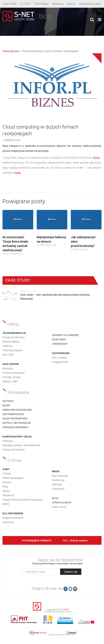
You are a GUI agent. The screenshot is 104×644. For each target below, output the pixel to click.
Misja (5, 487)
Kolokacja (8, 368)
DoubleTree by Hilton (90, 4)
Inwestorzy (8, 522)
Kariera (6, 491)
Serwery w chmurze (66, 335)
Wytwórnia (58, 4)
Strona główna (11, 51)
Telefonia (7, 346)
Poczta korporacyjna (14, 373)
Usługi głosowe (60, 362)
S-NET (66, 609)
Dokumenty (58, 489)
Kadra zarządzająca (13, 478)
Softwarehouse (13, 414)
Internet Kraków (11, 342)
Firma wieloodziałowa (17, 410)
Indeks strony (59, 507)
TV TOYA (25, 4)
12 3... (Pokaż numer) (75, 540)
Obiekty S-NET (10, 381)
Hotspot (8, 401)
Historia (7, 482)
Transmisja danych (12, 350)
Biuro (6, 405)
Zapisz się (71, 572)
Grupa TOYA (10, 4)
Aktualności (9, 495)
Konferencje (58, 480)
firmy (97, 158)
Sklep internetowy (15, 419)
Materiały (57, 484)
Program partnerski (13, 518)
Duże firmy (59, 339)
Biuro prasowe (60, 476)
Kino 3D (72, 4)
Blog (55, 498)
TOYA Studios (41, 4)
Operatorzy (60, 344)
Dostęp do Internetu (14, 337)
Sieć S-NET (8, 355)
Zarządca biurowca (16, 427)
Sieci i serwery (60, 357)
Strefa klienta (62, 503)
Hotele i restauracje (17, 423)
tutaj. (18, 173)
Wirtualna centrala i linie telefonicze (21, 445)
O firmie (7, 473)
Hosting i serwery (12, 377)
